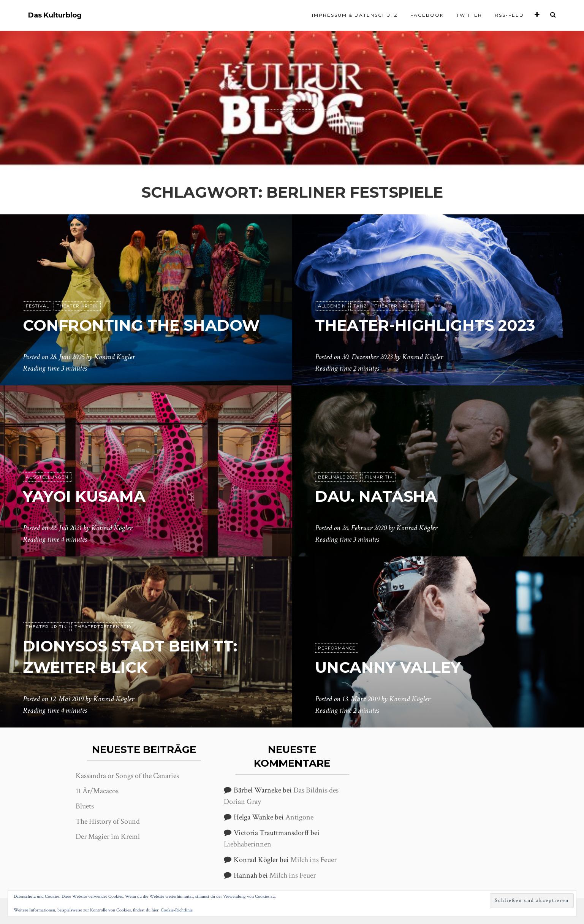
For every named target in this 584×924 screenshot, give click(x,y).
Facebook (427, 15)
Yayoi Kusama (84, 496)
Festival (37, 306)
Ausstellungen (47, 477)
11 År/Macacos (97, 791)
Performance (337, 648)
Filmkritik (379, 477)
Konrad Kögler (114, 357)
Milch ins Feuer (313, 860)
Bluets (85, 806)
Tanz (360, 306)
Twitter (469, 15)
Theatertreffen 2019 (103, 627)
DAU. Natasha (376, 496)
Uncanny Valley (388, 667)
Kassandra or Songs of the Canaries (127, 776)
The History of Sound (108, 821)
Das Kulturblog (55, 15)
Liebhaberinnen (248, 844)
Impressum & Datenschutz (355, 15)
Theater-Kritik (77, 306)
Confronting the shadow (141, 325)
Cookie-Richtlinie (177, 910)
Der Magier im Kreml (108, 837)
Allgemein (332, 306)
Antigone (299, 817)
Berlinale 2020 (338, 477)
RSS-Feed (509, 15)
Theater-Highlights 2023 (425, 325)
